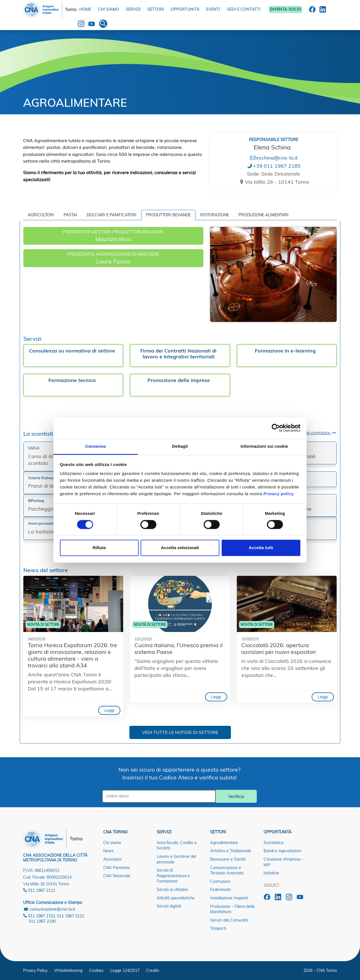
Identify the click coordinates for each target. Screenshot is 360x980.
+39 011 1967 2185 (274, 166)
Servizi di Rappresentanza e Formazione (173, 876)
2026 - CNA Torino (320, 970)
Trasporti (218, 928)
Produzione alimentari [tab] (264, 215)
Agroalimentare (224, 843)
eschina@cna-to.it (274, 158)
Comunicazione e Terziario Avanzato (227, 870)
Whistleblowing (68, 970)
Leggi (109, 710)
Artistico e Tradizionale (231, 851)
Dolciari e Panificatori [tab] (112, 215)
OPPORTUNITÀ (185, 9)
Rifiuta (99, 548)
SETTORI (156, 9)
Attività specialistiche (176, 898)
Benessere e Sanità (228, 859)
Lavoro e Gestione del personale (176, 859)
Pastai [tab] (70, 215)
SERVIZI (133, 9)
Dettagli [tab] (180, 446)
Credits (153, 970)
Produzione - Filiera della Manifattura (232, 909)
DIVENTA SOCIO (285, 9)
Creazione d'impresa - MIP (283, 862)
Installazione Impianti (229, 898)
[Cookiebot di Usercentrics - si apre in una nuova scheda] (276, 428)
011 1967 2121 (71, 916)
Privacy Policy (35, 970)
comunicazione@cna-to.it (49, 909)
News (108, 851)
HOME (85, 9)
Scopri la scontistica (315, 433)
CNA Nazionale (117, 876)
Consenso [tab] (95, 446)
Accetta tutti (261, 548)
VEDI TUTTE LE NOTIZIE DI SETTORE (180, 732)
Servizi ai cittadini (172, 890)
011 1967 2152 (39, 916)
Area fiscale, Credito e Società (177, 845)
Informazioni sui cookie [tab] (265, 446)
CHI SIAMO (108, 9)
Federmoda (220, 890)
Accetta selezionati (180, 548)
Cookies (96, 970)
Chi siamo (112, 843)
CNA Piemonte (117, 868)
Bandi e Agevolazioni (282, 851)
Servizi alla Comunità (229, 920)
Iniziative (271, 873)
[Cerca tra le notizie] (159, 796)
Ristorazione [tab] (215, 215)
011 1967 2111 (39, 890)
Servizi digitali (169, 906)
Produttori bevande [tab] (168, 215)
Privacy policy (279, 494)
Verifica (236, 796)
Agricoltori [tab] (41, 215)
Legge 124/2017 (125, 970)
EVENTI (213, 9)
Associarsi (112, 859)
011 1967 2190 (42, 921)
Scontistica (273, 843)
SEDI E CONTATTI (244, 9)
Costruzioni (220, 881)
